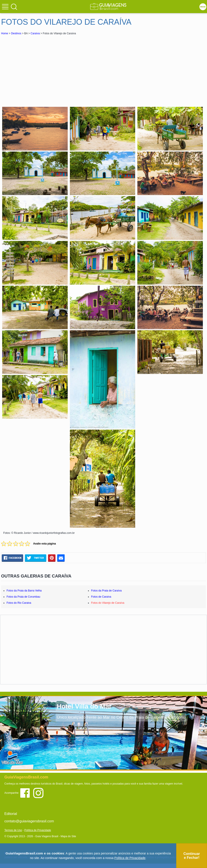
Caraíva (35, 33)
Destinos (16, 33)
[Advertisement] (40, 69)
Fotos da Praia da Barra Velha (24, 591)
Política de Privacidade (38, 830)
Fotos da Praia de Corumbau (23, 597)
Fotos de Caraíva (101, 597)
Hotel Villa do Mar (84, 706)
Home (5, 33)
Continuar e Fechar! (192, 856)
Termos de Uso (13, 830)
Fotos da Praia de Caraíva (106, 591)
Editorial (11, 814)
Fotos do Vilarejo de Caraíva (108, 603)
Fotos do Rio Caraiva (19, 603)
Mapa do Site (68, 836)
